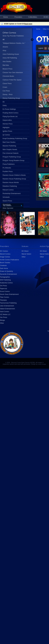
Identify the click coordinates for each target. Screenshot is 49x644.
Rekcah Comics (8, 190)
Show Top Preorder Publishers (13, 36)
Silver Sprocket (8, 208)
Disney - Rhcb (8, 95)
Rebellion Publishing (10, 186)
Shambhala (7, 204)
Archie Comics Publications (9, 260)
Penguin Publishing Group (12, 157)
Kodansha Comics (6, 283)
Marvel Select (26, 254)
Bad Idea (6, 65)
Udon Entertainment (7, 306)
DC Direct (25, 251)
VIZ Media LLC (5, 314)
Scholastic (6, 197)
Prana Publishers (9, 164)
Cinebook (3, 266)
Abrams (5, 47)
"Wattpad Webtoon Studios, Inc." (14, 43)
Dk (4, 102)
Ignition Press (7, 131)
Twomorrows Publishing (8, 303)
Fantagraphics (5, 277)
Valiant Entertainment (7, 309)
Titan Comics (5, 297)
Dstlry (5, 106)
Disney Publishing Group (11, 98)
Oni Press (3, 286)
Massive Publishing (9, 146)
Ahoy (4, 51)
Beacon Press (8, 69)
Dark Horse (4, 268)
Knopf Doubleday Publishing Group (15, 139)
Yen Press (4, 317)
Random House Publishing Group (14, 179)
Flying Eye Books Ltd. (10, 117)
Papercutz (4, 289)
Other (2, 323)
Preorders (18, 17)
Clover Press (7, 84)
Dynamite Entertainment (8, 274)
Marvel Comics (5, 254)
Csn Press (6, 91)
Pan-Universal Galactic (11, 153)
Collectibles (33, 17)
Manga (2, 320)
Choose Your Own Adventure (13, 73)
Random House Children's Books (14, 175)
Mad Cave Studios (9, 142)
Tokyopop (3, 300)
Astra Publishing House (11, 54)
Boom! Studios (5, 263)
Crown (5, 87)
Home (6, 17)
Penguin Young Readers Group (13, 161)
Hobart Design (42, 364)
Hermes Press (8, 124)
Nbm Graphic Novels (10, 150)
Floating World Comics (10, 113)
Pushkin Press (8, 172)
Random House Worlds (11, 183)
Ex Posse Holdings (9, 109)
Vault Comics (5, 312)
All (3, 40)
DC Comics (4, 251)
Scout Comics (5, 291)
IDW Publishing (5, 280)
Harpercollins (7, 120)
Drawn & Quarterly (6, 271)
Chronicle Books (8, 76)
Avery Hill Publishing (10, 58)
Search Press (7, 201)
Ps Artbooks (7, 168)
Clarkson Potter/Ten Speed (12, 80)
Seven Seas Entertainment (9, 294)
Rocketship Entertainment (12, 194)
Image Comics (5, 257)
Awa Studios (7, 62)
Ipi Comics (6, 135)
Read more (28, 24)
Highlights (6, 128)
